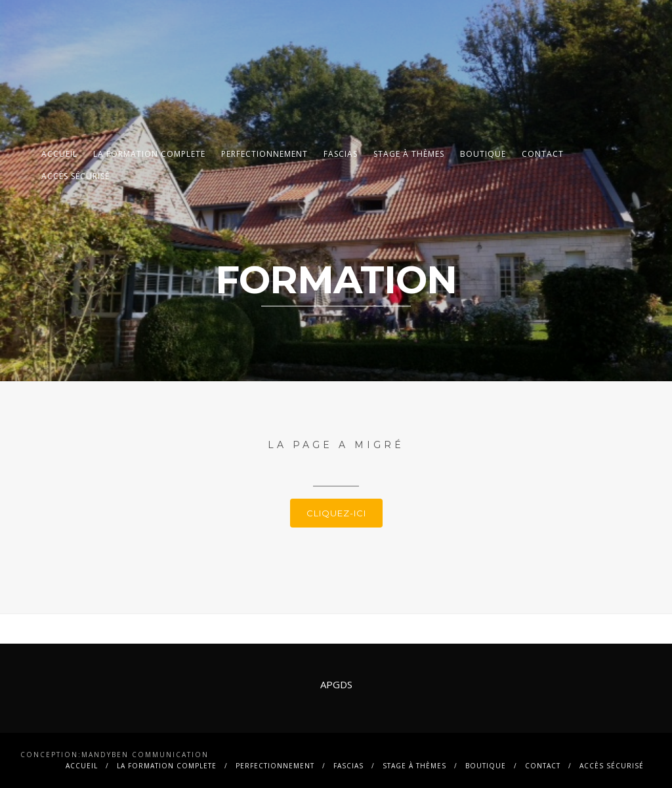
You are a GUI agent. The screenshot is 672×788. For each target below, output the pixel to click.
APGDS (336, 684)
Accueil (59, 154)
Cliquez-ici (336, 513)
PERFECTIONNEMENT (264, 154)
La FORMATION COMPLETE (149, 154)
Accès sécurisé (75, 176)
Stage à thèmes (409, 154)
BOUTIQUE (483, 154)
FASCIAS (341, 154)
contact (543, 154)
